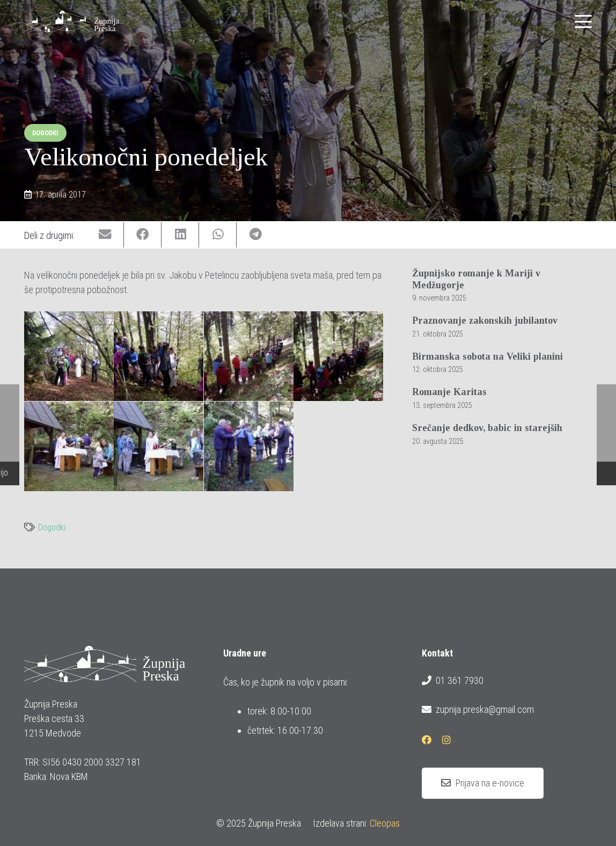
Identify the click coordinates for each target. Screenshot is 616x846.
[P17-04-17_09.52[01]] (69, 356)
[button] (584, 21)
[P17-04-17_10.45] (159, 446)
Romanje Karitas (449, 392)
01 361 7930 (452, 681)
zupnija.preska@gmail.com (478, 710)
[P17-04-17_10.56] (249, 446)
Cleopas (385, 823)
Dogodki (52, 527)
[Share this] (143, 235)
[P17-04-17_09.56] (338, 356)
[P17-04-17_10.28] (69, 446)
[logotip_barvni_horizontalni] (72, 21)
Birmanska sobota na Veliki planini (487, 356)
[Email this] (105, 235)
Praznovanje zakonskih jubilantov (485, 321)
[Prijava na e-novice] (483, 783)
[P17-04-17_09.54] (159, 356)
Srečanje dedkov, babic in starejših (487, 428)
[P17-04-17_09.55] (249, 356)
